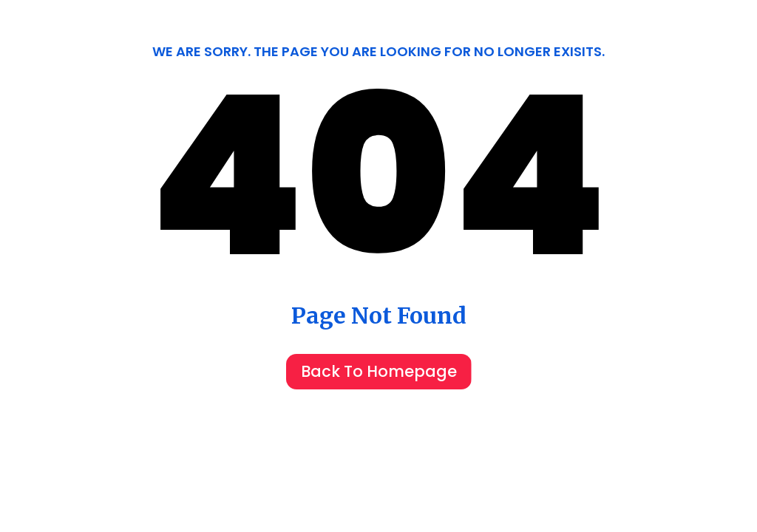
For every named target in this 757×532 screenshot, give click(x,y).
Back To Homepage (379, 371)
